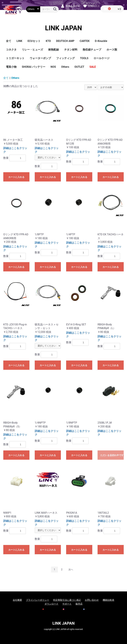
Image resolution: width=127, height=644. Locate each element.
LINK (19, 41)
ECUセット (34, 41)
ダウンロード (51, 604)
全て (9, 41)
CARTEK (85, 41)
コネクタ (11, 50)
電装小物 (11, 67)
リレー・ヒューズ (32, 50)
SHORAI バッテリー (34, 67)
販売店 (79, 604)
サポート (67, 604)
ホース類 (112, 50)
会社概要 (17, 600)
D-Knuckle (101, 41)
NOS (53, 67)
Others (65, 67)
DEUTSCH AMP (65, 41)
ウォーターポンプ (40, 58)
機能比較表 (108, 600)
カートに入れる (16, 177)
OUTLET (79, 67)
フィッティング (65, 58)
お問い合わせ (92, 600)
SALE (93, 67)
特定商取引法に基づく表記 (67, 600)
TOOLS (84, 58)
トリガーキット (15, 58)
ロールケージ (102, 58)
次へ (71, 569)
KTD (48, 41)
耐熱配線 (54, 50)
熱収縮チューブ (92, 50)
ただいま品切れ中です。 (112, 455)
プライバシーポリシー (38, 600)
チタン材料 (71, 50)
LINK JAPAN (63, 28)
